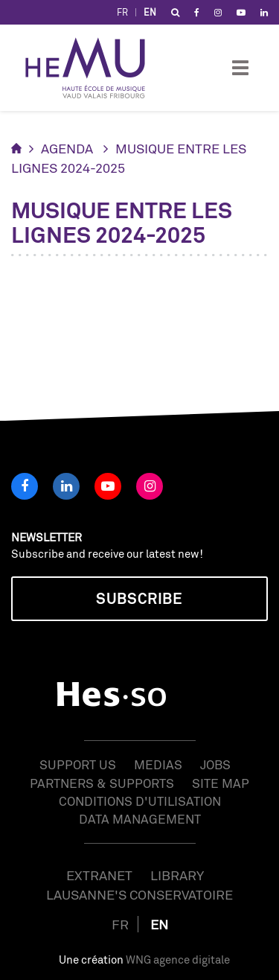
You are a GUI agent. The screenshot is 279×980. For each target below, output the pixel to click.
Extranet (99, 875)
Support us (78, 764)
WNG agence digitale (178, 960)
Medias (158, 764)
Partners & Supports (102, 783)
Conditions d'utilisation (140, 801)
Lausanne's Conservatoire (139, 894)
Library (177, 875)
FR (122, 12)
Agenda (67, 148)
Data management (140, 819)
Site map (221, 783)
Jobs (215, 764)
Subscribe (139, 598)
